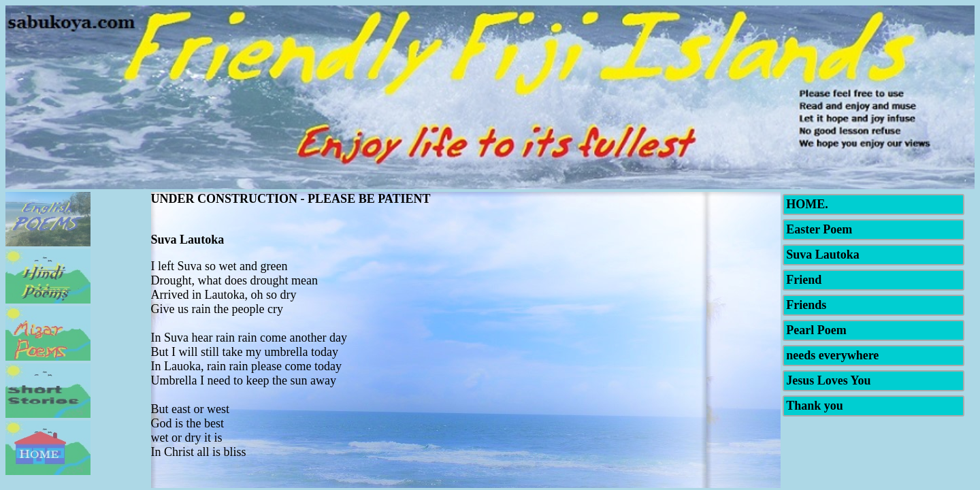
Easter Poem (819, 229)
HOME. (807, 204)
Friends (806, 305)
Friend (804, 280)
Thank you (815, 406)
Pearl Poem (816, 330)
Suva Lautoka (823, 255)
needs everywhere (832, 355)
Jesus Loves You (828, 380)
